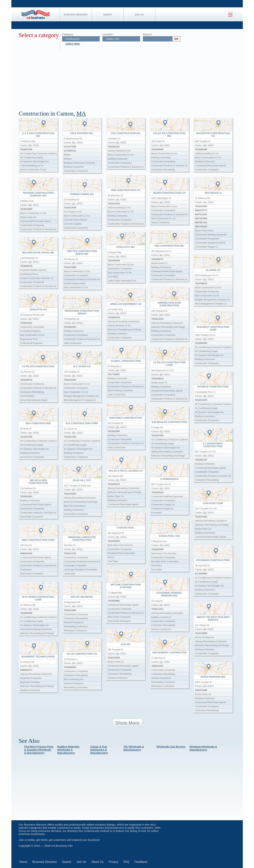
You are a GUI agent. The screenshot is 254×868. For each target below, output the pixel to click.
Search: (148, 34)
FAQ (126, 862)
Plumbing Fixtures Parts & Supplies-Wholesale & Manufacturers (39, 750)
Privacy (113, 862)
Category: (68, 34)
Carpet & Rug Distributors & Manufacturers (99, 750)
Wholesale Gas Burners (171, 747)
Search (107, 14)
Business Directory (76, 14)
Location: (108, 34)
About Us (98, 862)
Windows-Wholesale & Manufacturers (203, 748)
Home (23, 862)
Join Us (139, 14)
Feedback (141, 862)
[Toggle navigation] (230, 15)
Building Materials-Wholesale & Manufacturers (69, 750)
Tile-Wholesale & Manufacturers (134, 748)
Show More (127, 723)
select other (73, 44)
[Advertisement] (129, 79)
